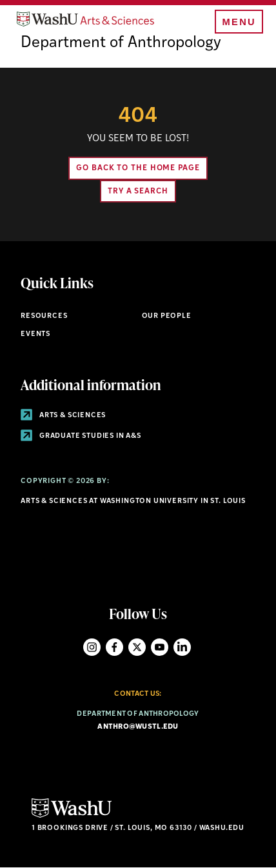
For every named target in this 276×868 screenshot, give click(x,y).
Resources (44, 316)
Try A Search (138, 192)
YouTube (160, 647)
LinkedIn (182, 647)
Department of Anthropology (121, 43)
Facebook (114, 647)
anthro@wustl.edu (138, 727)
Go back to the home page (138, 168)
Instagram (92, 647)
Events (35, 334)
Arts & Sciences (63, 416)
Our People (167, 316)
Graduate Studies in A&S (81, 436)
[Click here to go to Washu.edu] (72, 816)
